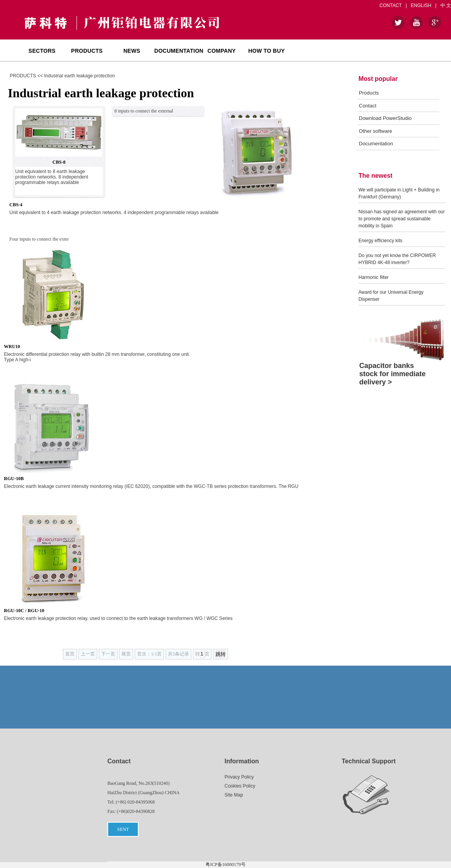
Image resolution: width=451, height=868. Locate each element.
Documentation (376, 144)
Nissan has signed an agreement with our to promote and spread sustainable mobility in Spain (402, 219)
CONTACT (391, 5)
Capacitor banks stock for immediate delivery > (392, 374)
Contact (368, 106)
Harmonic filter (373, 277)
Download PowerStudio (385, 118)
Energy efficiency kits (381, 241)
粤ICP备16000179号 (225, 864)
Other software (375, 131)
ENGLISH (421, 5)
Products (369, 93)
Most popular (378, 79)
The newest (375, 176)
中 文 (446, 5)
